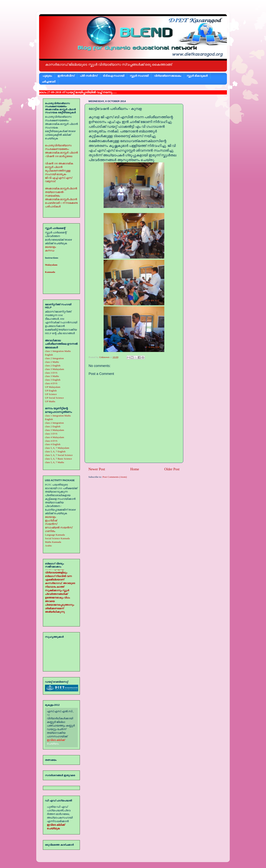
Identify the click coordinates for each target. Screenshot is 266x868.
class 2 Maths (52, 362)
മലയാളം (50, 247)
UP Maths (50, 401)
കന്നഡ (50, 251)
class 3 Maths (52, 376)
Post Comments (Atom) (115, 477)
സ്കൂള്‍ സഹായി (139, 76)
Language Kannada (55, 535)
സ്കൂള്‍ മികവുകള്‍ (197, 76)
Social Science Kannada (57, 538)
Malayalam (51, 265)
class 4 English (53, 444)
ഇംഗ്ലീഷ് (51, 521)
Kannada (50, 272)
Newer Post (97, 469)
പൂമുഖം (47, 76)
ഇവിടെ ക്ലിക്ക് (56, 740)
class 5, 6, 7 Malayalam (57, 448)
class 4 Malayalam (54, 437)
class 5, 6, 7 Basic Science (58, 459)
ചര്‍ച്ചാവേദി (49, 82)
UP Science (51, 394)
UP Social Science (54, 398)
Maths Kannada (53, 542)
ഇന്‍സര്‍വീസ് (66, 76)
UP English (51, 391)
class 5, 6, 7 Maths (55, 462)
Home (135, 469)
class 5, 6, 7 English (55, 451)
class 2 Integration (54, 358)
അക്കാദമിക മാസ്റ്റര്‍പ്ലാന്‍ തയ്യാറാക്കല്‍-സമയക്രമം (61, 192)
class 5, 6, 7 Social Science (59, 455)
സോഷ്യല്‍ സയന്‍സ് (59, 528)
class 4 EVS (51, 383)
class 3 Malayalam (54, 369)
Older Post (172, 469)
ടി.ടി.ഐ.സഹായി (114, 76)
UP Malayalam (53, 387)
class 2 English (53, 366)
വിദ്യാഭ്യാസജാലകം (168, 76)
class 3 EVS (51, 373)
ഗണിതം (50, 531)
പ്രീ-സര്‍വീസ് (89, 76)
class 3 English (53, 380)
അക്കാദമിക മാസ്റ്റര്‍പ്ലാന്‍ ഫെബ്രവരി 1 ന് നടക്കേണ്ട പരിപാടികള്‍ (61, 203)
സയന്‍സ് (51, 524)
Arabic (48, 546)
